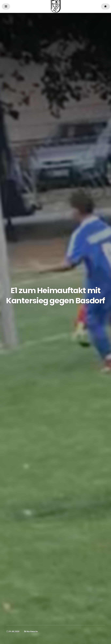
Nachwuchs (32, 631)
